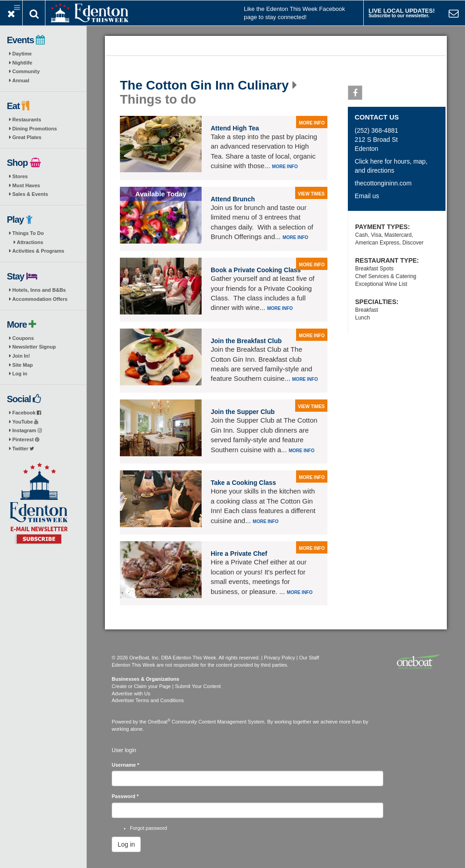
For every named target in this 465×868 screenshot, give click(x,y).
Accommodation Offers (40, 299)
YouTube (25, 422)
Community (26, 71)
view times (311, 194)
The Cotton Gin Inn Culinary (204, 85)
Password (125, 796)
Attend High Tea (235, 128)
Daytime (22, 54)
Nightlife (22, 63)
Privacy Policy (279, 658)
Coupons (23, 338)
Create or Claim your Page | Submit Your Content (166, 686)
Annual (21, 80)
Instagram (27, 430)
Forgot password (148, 828)
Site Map (22, 365)
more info (312, 123)
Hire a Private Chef (239, 554)
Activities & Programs (38, 251)
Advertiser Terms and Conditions (148, 700)
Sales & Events (30, 194)
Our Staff (309, 658)
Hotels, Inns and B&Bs (39, 290)
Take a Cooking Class (243, 483)
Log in (20, 374)
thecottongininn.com (383, 183)
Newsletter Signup (34, 347)
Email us (367, 196)
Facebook (27, 413)
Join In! (21, 356)
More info (285, 167)
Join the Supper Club (243, 412)
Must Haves (26, 185)
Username (126, 765)
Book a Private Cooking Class (256, 270)
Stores (20, 176)
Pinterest (26, 439)
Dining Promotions (35, 129)
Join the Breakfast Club (246, 341)
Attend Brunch (233, 199)
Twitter (23, 449)
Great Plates (27, 137)
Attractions (30, 242)
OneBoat (159, 722)
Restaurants (27, 120)
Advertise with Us (131, 693)
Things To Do (28, 233)
